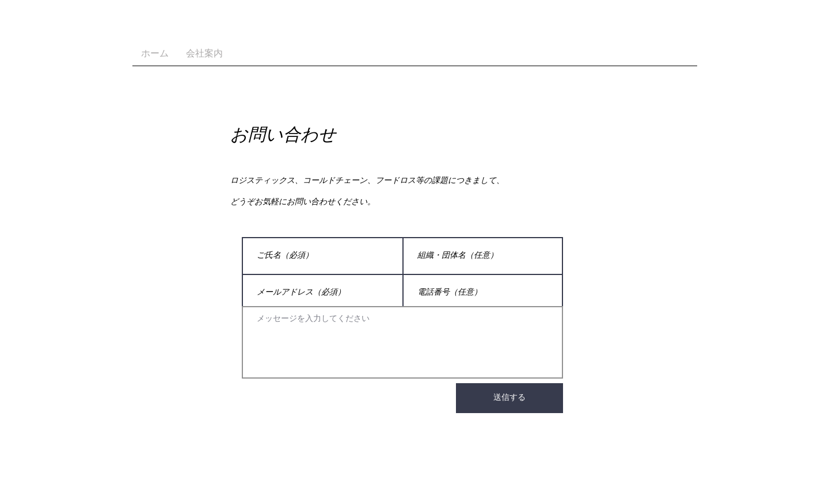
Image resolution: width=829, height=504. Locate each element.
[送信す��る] (509, 398)
